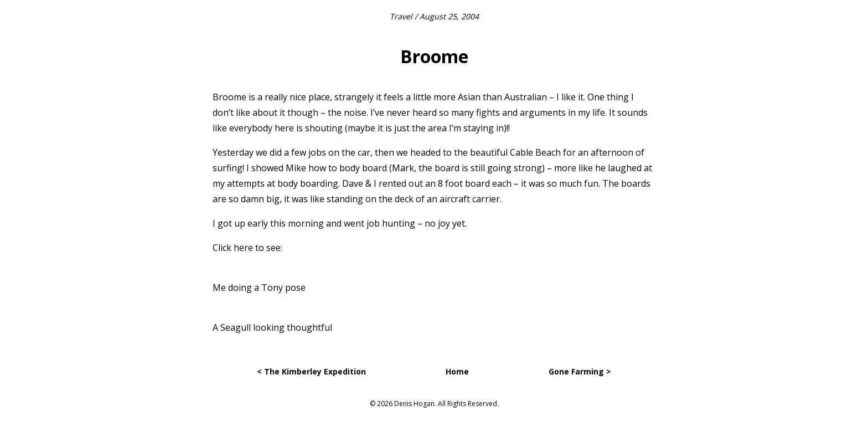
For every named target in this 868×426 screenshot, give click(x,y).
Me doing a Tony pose (259, 288)
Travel (401, 16)
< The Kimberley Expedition (311, 371)
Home (457, 371)
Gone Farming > (580, 371)
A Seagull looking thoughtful (272, 327)
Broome (434, 56)
